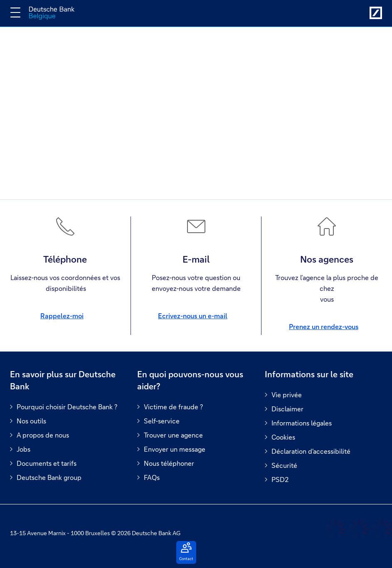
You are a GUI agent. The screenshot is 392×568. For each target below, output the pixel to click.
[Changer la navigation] (15, 12)
